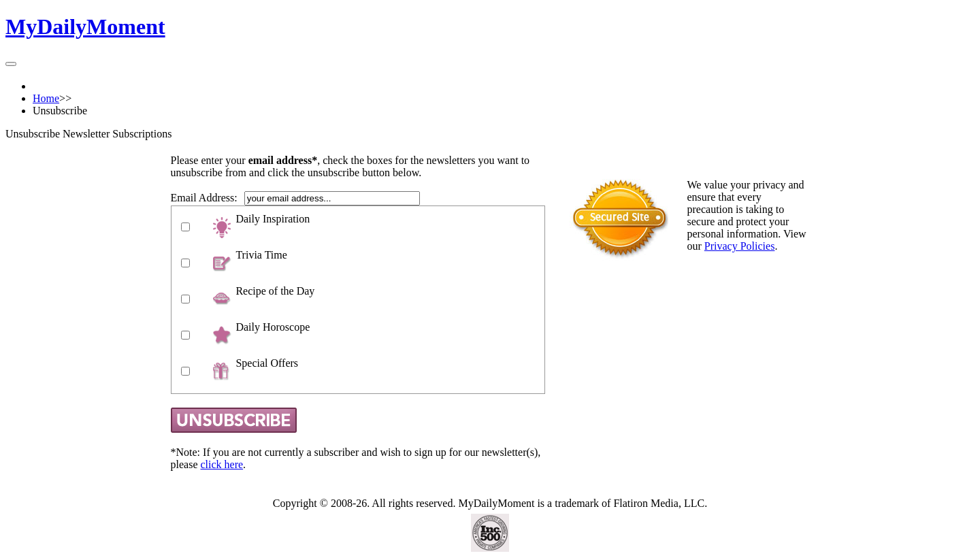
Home (46, 98)
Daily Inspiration (273, 219)
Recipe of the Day (275, 291)
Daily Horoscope (273, 327)
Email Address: (204, 198)
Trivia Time (261, 255)
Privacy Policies (740, 246)
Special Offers (267, 363)
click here (222, 464)
